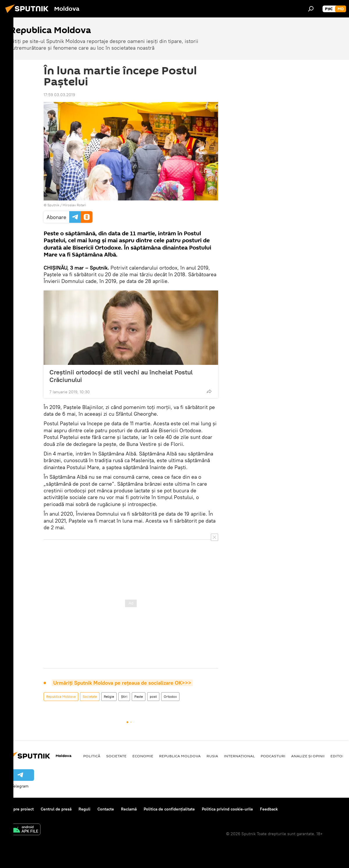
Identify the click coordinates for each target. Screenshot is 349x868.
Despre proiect (20, 809)
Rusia (212, 756)
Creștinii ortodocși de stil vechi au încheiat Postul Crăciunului (121, 376)
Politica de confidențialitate (169, 809)
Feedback (269, 809)
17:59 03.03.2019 (59, 95)
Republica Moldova (61, 696)
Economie (143, 756)
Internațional (239, 756)
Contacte (106, 809)
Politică (92, 756)
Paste (139, 696)
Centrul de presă (56, 809)
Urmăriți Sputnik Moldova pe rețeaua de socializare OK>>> (122, 683)
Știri (124, 696)
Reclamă (129, 809)
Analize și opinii (308, 756)
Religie (109, 696)
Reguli (84, 809)
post (153, 696)
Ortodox (170, 696)
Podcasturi (273, 756)
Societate (90, 696)
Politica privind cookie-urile (227, 809)
